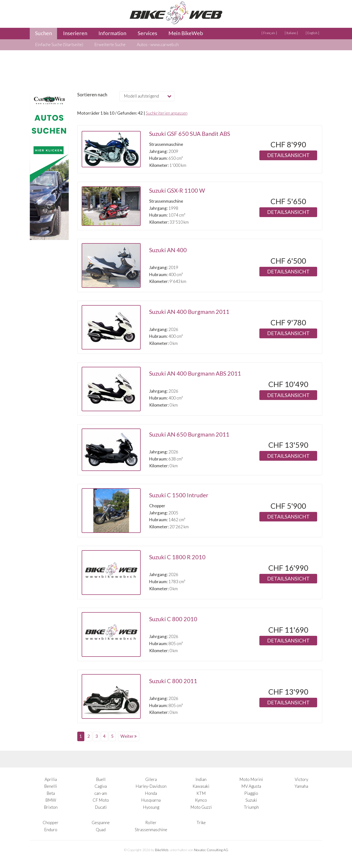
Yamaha (301, 786)
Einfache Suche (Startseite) (59, 45)
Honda (151, 793)
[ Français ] (269, 33)
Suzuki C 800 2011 (173, 681)
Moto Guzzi (201, 807)
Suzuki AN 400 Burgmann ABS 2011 (195, 373)
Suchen (44, 33)
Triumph (251, 807)
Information (112, 33)
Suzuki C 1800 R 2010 (177, 557)
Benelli (51, 786)
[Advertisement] (49, 350)
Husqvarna (151, 800)
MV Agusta (251, 786)
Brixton (51, 807)
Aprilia (51, 779)
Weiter (129, 736)
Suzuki (251, 800)
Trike (201, 823)
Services (147, 33)
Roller (151, 823)
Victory (301, 779)
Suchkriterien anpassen (167, 113)
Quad (101, 830)
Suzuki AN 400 (168, 250)
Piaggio (251, 793)
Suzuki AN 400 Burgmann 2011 (189, 312)
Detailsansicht (288, 155)
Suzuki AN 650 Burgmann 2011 (189, 434)
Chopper (51, 823)
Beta (51, 793)
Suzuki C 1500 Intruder (179, 495)
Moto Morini (251, 779)
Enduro (51, 830)
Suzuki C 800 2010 (173, 619)
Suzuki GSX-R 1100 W (177, 190)
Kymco (201, 800)
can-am (101, 793)
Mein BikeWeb (186, 33)
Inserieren (75, 33)
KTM (201, 793)
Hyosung (151, 807)
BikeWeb (162, 850)
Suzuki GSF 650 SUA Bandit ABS (190, 134)
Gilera (151, 779)
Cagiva (101, 786)
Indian (201, 779)
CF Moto (101, 800)
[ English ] (312, 33)
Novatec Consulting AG (211, 850)
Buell (101, 779)
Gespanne (101, 823)
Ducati (101, 807)
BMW (51, 800)
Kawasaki (201, 786)
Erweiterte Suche (110, 45)
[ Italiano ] (291, 33)
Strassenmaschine (151, 830)
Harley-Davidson (151, 786)
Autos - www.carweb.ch (158, 45)
